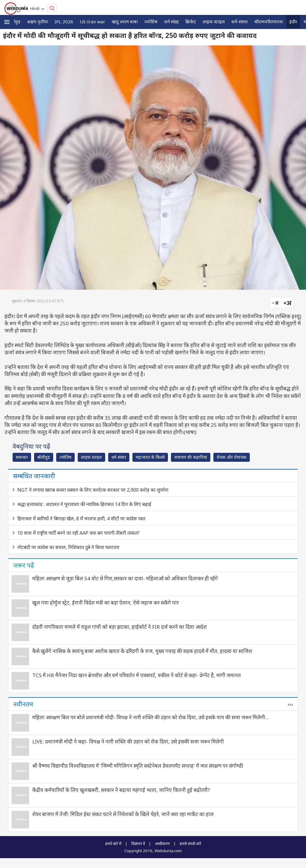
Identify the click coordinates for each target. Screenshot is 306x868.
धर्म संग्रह (171, 22)
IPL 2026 (64, 22)
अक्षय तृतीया (38, 22)
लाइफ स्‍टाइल (214, 22)
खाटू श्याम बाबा (125, 22)
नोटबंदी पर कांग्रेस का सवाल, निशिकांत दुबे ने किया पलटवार (68, 547)
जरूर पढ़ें (24, 565)
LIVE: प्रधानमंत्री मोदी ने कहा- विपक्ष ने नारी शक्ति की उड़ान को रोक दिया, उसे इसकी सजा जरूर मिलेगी (128, 742)
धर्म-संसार (240, 22)
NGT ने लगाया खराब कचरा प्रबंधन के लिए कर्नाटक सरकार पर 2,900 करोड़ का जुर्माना (93, 490)
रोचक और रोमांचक (232, 457)
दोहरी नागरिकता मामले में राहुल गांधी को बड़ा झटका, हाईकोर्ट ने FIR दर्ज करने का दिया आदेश (120, 627)
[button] (7, 22)
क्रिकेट (191, 22)
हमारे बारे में (113, 844)
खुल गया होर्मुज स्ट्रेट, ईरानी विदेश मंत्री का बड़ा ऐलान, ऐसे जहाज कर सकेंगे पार (105, 603)
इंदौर (293, 22)
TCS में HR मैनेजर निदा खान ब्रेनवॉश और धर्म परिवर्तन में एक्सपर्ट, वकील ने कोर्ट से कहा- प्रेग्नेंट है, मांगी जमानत (137, 675)
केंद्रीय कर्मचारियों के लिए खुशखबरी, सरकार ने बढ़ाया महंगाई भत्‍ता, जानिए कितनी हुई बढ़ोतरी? (121, 790)
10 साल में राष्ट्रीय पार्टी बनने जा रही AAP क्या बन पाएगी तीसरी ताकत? (78, 533)
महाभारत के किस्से (150, 457)
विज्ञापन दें (138, 844)
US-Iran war (92, 22)
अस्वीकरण (162, 844)
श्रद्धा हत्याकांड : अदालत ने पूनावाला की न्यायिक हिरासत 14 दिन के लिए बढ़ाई (84, 504)
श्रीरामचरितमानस (268, 22)
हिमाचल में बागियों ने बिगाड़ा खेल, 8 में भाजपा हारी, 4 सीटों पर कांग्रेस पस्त (81, 519)
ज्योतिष (151, 22)
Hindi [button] (36, 8)
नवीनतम (23, 704)
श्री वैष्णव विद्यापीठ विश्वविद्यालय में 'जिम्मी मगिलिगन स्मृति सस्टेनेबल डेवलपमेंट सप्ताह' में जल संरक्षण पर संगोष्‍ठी (138, 766)
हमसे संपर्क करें (190, 844)
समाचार (22, 457)
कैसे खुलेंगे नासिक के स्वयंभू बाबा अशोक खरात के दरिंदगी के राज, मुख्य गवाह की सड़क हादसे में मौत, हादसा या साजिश (142, 651)
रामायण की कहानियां (191, 457)
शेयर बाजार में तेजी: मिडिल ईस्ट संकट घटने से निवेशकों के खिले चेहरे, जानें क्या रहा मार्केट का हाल (123, 814)
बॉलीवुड (14, 22)
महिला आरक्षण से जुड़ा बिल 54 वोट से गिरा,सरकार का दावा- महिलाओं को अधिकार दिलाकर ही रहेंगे (125, 578)
